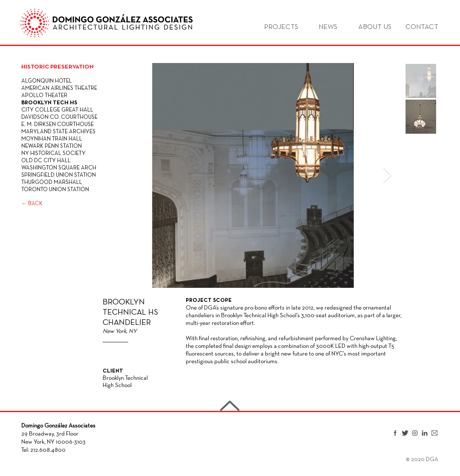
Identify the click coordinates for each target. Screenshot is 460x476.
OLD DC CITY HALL (46, 161)
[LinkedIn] (425, 433)
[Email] (434, 433)
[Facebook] (395, 433)
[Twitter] (405, 433)
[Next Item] (387, 176)
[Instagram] (415, 433)
